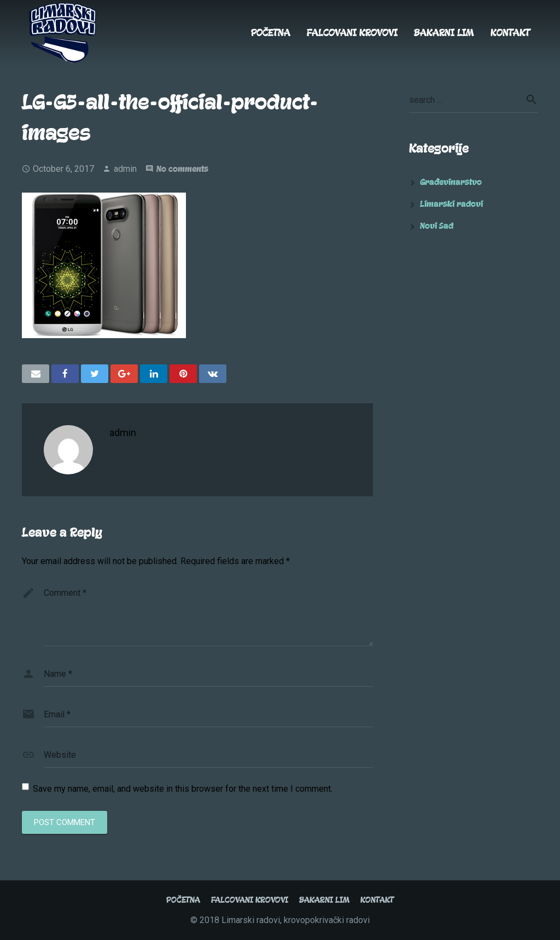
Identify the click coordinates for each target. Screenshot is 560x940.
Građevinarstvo (451, 182)
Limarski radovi (451, 204)
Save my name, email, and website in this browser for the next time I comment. (183, 789)
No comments (182, 169)
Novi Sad (437, 226)
